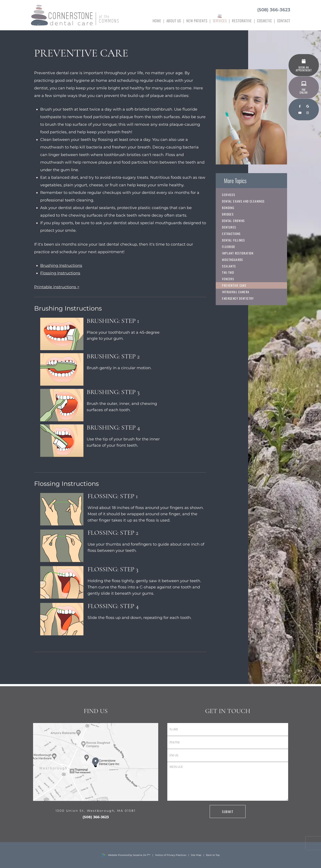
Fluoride (229, 247)
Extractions (232, 234)
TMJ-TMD (228, 273)
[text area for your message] (228, 781)
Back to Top (213, 855)
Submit (228, 812)
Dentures (229, 227)
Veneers (228, 279)
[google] (308, 106)
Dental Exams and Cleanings (244, 201)
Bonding (228, 208)
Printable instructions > (57, 287)
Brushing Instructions (61, 266)
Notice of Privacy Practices (171, 855)
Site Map (196, 855)
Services (229, 195)
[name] (228, 730)
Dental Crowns (234, 221)
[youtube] (300, 113)
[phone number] (228, 742)
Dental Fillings (234, 240)
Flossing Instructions (60, 273)
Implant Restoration (238, 253)
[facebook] (300, 106)
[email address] (228, 755)
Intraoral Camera (236, 292)
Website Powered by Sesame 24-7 (126, 855)
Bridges (228, 214)
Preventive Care (234, 286)
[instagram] (308, 113)
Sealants (229, 266)
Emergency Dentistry (238, 299)
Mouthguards (233, 260)
